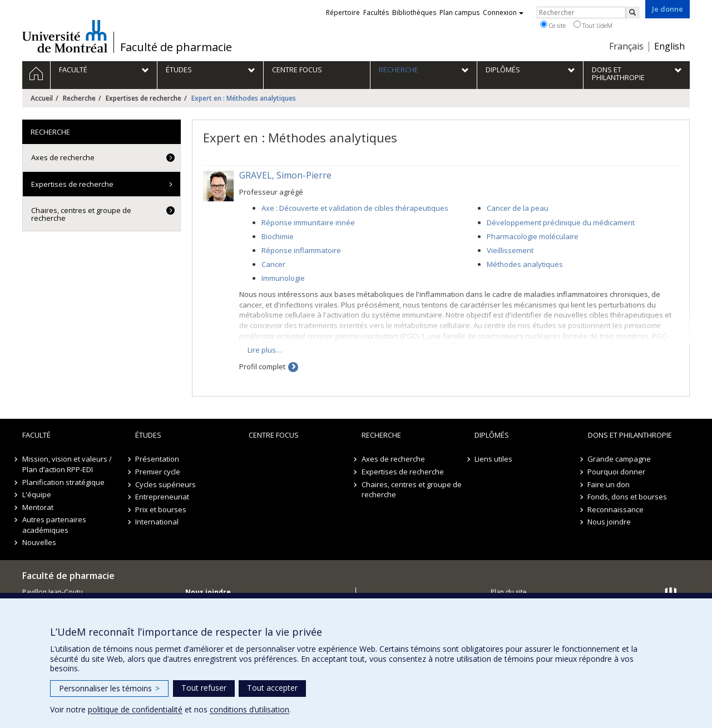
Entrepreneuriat (162, 497)
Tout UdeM (593, 25)
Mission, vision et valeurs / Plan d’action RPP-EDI (67, 464)
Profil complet (262, 367)
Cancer (273, 264)
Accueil (42, 98)
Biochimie (278, 236)
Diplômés (492, 435)
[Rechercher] (632, 13)
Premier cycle (158, 472)
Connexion (503, 13)
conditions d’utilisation (249, 709)
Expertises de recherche (144, 98)
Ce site (553, 25)
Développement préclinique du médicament (561, 222)
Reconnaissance (616, 509)
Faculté (36, 435)
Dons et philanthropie (630, 435)
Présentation (157, 459)
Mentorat (38, 507)
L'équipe (37, 494)
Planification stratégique (63, 482)
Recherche (79, 98)
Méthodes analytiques (525, 264)
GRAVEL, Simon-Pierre (285, 175)
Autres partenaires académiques (54, 525)
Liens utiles (493, 459)
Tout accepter (272, 688)
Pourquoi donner (617, 472)
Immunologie (283, 278)
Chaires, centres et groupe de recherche (81, 214)
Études (148, 435)
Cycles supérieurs (165, 484)
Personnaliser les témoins (109, 688)
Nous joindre (610, 522)
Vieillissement (510, 250)
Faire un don (609, 484)
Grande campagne (620, 459)
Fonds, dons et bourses (628, 497)
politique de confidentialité (135, 709)
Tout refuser (204, 688)
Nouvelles (39, 542)
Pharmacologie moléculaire (533, 236)
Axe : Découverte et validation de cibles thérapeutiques (355, 208)
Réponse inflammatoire (301, 250)
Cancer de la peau (518, 208)
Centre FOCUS (274, 435)
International (157, 522)
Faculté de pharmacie (176, 47)
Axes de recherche (63, 157)
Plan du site (509, 592)
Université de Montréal (65, 36)
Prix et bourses (161, 509)
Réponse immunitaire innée (308, 222)
